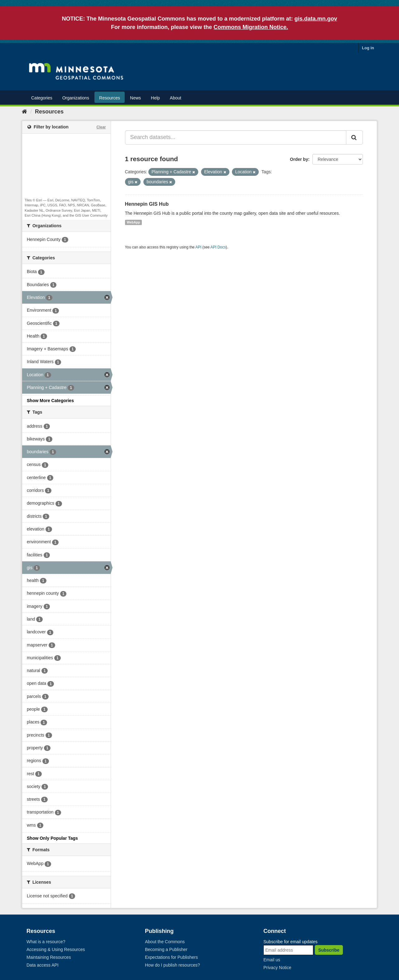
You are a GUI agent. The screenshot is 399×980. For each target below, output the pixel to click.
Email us (272, 960)
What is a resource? (46, 942)
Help (155, 98)
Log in (368, 48)
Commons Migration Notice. (251, 27)
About (176, 98)
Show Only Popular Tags (52, 838)
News (135, 98)
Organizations (76, 98)
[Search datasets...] (236, 137)
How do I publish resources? (173, 965)
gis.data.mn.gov (316, 19)
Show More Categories (50, 401)
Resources (110, 98)
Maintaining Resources (49, 957)
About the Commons (165, 942)
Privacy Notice (277, 968)
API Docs (218, 247)
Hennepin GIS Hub (147, 204)
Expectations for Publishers (171, 957)
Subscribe (329, 950)
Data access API (43, 965)
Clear (101, 127)
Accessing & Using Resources (56, 949)
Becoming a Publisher (166, 949)
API (198, 247)
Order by (299, 159)
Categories (42, 98)
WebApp (133, 222)
